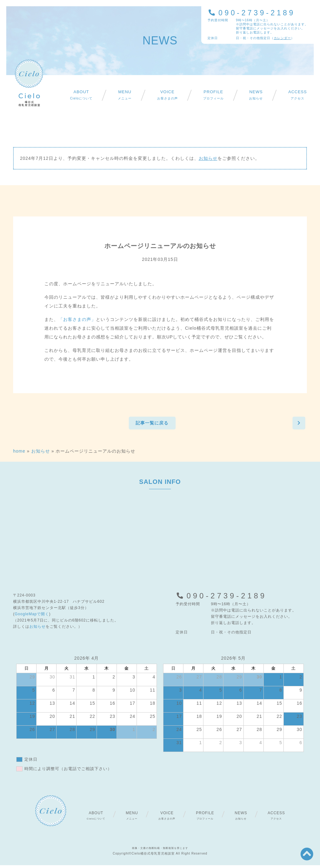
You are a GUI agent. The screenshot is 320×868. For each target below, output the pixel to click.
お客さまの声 (167, 95)
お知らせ (256, 95)
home (19, 454)
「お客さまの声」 (77, 319)
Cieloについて (81, 95)
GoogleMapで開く (32, 617)
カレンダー (282, 38)
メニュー (125, 95)
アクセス (297, 95)
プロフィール (213, 95)
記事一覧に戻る (151, 424)
